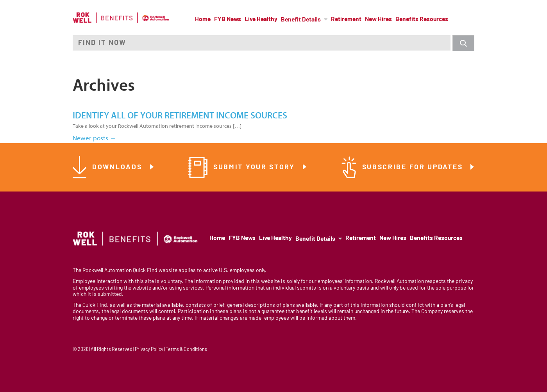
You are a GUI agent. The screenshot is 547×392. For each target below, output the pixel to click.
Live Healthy (261, 20)
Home (203, 20)
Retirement (346, 20)
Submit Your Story (256, 167)
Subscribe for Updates (414, 167)
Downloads (118, 167)
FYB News (228, 20)
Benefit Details (301, 20)
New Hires (378, 20)
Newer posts (94, 138)
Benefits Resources (422, 20)
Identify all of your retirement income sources (180, 116)
